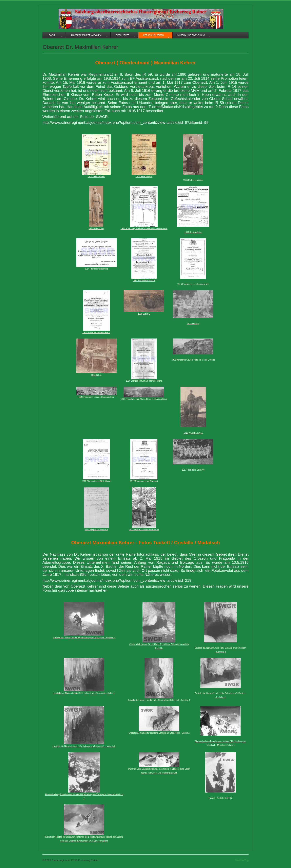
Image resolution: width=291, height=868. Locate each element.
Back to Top (242, 860)
